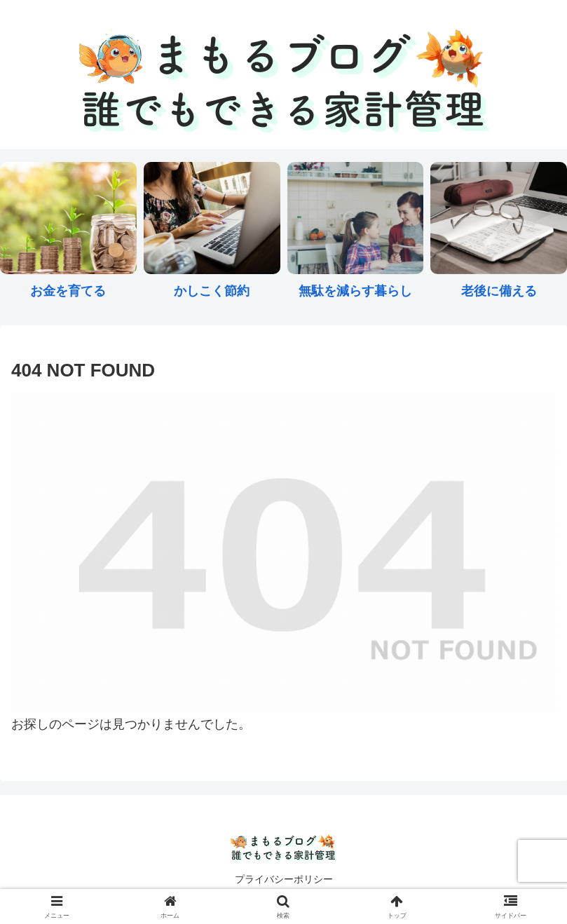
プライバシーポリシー (284, 879)
